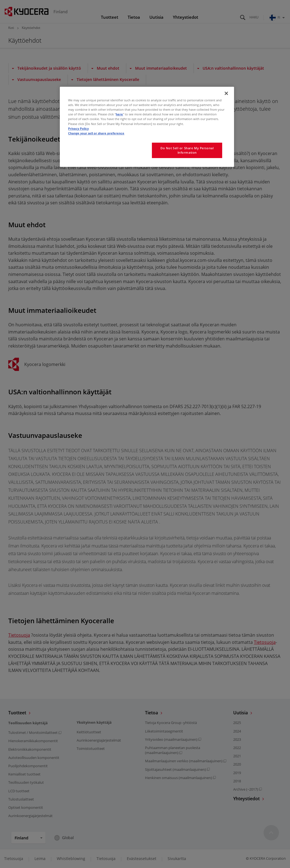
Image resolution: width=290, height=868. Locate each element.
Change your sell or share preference (96, 133)
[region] (147, 127)
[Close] (226, 93)
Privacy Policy (78, 128)
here (119, 114)
